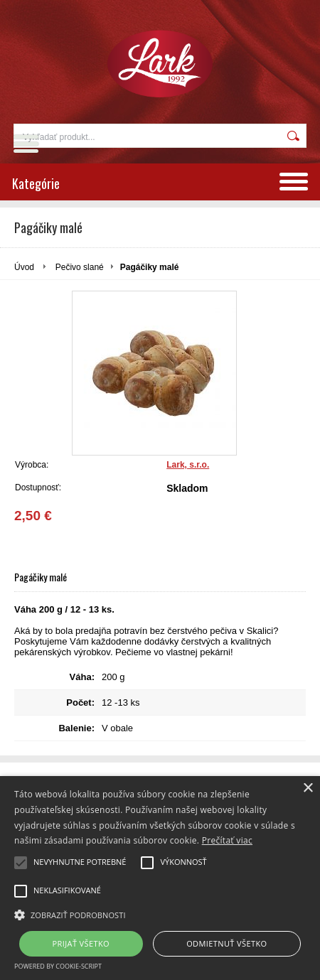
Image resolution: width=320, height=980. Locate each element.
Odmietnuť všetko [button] (226, 943)
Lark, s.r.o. (188, 465)
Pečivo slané (80, 267)
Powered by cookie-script (58, 966)
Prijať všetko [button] (81, 943)
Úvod (24, 267)
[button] (160, 914)
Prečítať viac (227, 840)
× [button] (308, 788)
